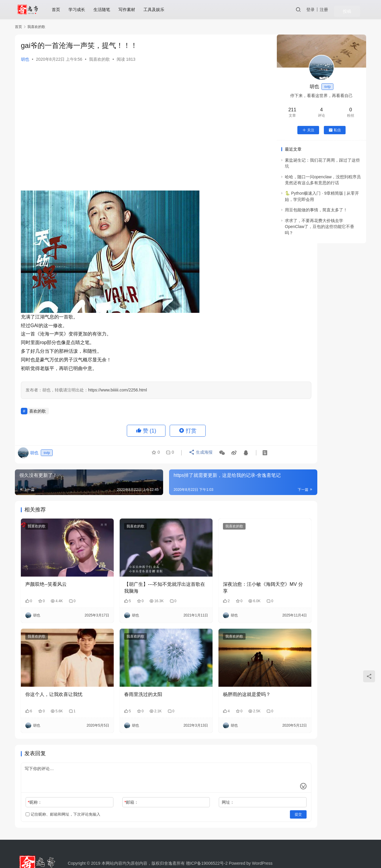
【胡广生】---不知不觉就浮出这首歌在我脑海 (142, 578)
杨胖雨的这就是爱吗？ (216, 675)
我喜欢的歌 (99, 59)
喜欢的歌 (38, 411)
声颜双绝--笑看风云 (46, 575)
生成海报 (199, 455)
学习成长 (80, 10)
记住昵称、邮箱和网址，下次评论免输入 (63, 795)
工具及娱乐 (157, 10)
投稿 (358, 10)
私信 (335, 130)
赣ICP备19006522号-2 (207, 844)
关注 (308, 130)
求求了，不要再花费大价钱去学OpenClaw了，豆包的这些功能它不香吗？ (320, 227)
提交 (252, 795)
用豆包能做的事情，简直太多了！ (316, 210)
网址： (197, 783)
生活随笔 (105, 10)
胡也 (25, 59)
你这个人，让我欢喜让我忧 (54, 675)
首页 (60, 10)
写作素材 (130, 10)
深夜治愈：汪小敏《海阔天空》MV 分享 (225, 578)
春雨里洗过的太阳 (128, 675)
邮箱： (116, 783)
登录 (327, 10)
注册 (341, 10)
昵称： (35, 783)
